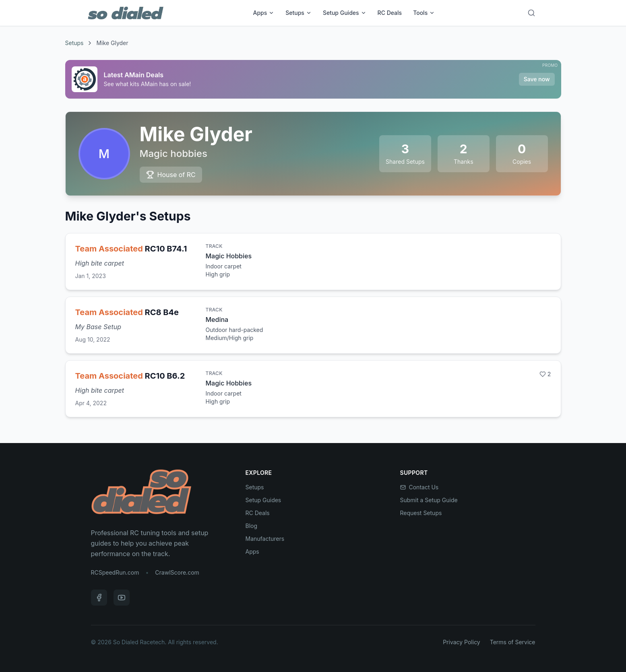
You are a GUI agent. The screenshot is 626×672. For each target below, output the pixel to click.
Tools (424, 13)
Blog (252, 526)
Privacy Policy (462, 642)
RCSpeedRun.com (115, 572)
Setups (299, 13)
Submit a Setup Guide (429, 500)
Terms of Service (513, 642)
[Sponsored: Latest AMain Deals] (313, 79)
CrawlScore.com (177, 572)
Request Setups (421, 513)
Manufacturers (265, 539)
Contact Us (419, 487)
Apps (263, 13)
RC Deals (390, 13)
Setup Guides (345, 13)
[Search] (531, 13)
